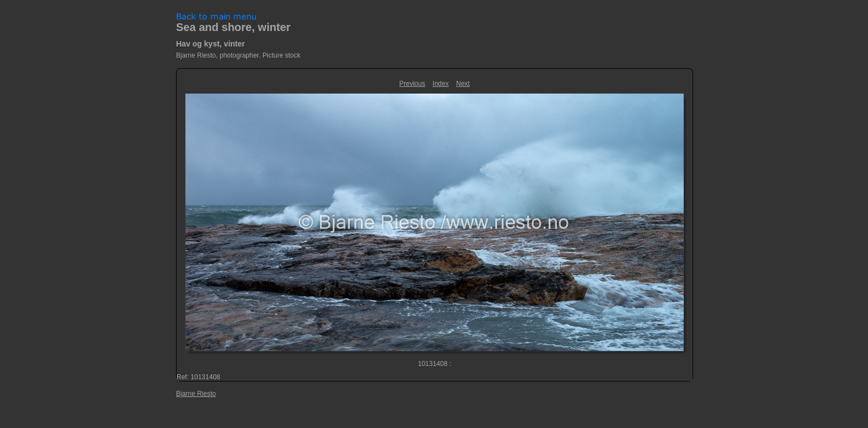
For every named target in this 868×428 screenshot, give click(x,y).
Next (463, 84)
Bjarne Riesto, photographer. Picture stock (238, 55)
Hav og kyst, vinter (211, 44)
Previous (412, 84)
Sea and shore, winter (233, 27)
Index (440, 84)
